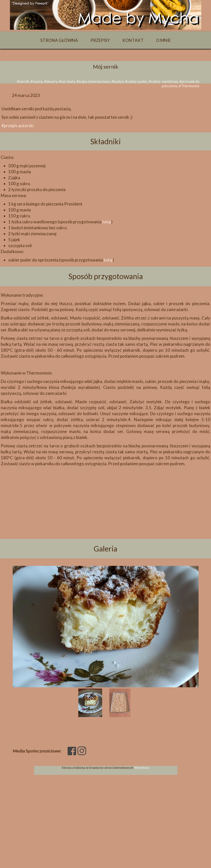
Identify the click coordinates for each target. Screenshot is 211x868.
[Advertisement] (106, 511)
